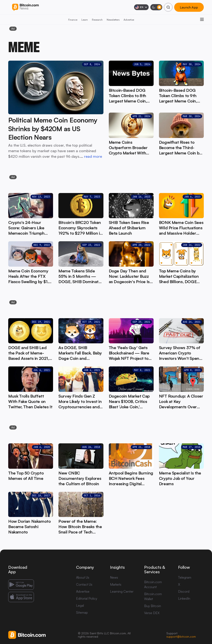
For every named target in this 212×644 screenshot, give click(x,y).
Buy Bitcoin (153, 606)
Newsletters (113, 20)
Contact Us (84, 584)
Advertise (129, 20)
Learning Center (122, 591)
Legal (80, 605)
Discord (184, 591)
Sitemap (82, 612)
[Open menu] (202, 19)
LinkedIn (184, 598)
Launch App (189, 7)
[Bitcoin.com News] (25, 7)
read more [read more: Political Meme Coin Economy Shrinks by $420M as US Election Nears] (93, 156)
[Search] (168, 7)
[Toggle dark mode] (156, 7)
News (114, 577)
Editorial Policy (87, 598)
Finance (73, 20)
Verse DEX (152, 613)
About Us (83, 577)
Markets (116, 584)
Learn (85, 20)
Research (97, 20)
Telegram (185, 577)
